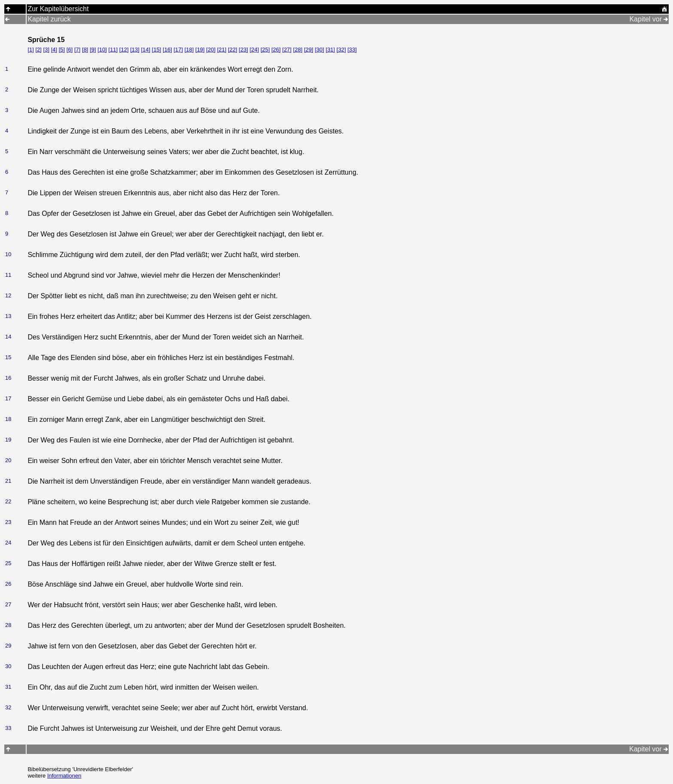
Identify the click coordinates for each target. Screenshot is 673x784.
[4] (54, 50)
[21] (222, 50)
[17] (178, 50)
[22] (233, 50)
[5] (62, 50)
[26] (276, 50)
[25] (265, 50)
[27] (287, 50)
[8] (85, 50)
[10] (102, 50)
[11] (113, 50)
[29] (309, 50)
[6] (70, 50)
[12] (124, 50)
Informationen (64, 776)
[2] (38, 50)
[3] (46, 50)
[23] (243, 50)
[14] (146, 50)
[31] (330, 50)
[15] (157, 50)
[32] (341, 50)
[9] (93, 50)
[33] (352, 50)
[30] (319, 50)
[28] (298, 50)
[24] (255, 50)
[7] (77, 50)
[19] (200, 50)
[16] (167, 50)
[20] (211, 50)
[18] (189, 50)
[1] (30, 50)
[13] (135, 50)
